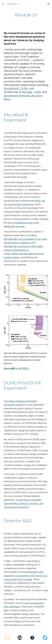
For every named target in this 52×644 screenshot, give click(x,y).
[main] (26, 14)
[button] (3, 4)
